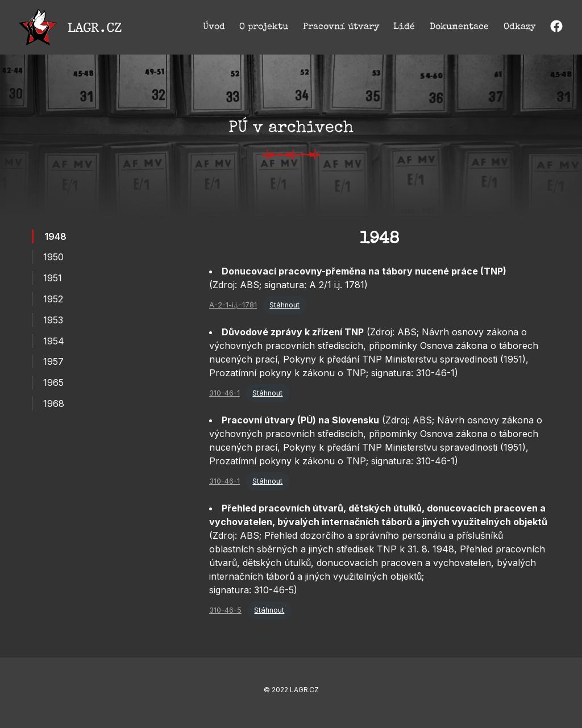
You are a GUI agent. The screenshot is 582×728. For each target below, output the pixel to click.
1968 (54, 403)
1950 (53, 257)
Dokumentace (459, 27)
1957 (53, 361)
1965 (53, 382)
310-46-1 (225, 393)
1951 (53, 278)
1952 (53, 299)
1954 (54, 341)
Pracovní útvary (341, 27)
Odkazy (519, 27)
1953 (53, 320)
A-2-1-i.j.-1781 (233, 305)
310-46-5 (225, 610)
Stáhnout (284, 305)
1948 (55, 236)
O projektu (264, 27)
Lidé (404, 27)
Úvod (214, 27)
